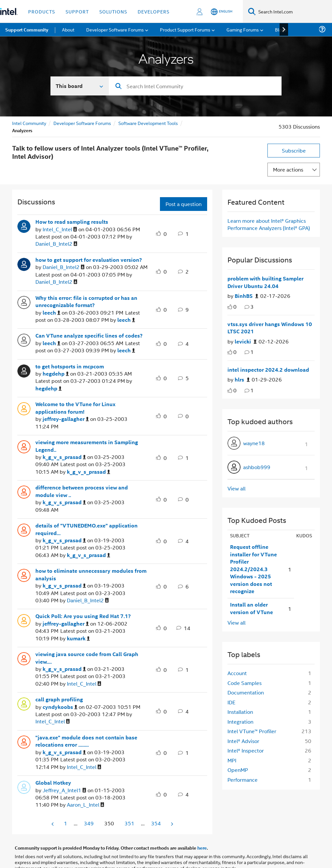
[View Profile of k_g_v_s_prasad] (64, 457)
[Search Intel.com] (294, 11)
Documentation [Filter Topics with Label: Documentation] (246, 692)
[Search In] (80, 86)
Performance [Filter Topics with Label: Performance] (243, 780)
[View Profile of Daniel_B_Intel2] (56, 244)
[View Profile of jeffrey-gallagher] (66, 419)
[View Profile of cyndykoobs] (60, 707)
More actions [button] (288, 169)
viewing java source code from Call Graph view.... (87, 658)
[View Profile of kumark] (78, 639)
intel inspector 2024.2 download (268, 370)
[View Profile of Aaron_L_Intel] (86, 805)
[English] (222, 12)
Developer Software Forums (82, 123)
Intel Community (29, 123)
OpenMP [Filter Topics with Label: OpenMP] (238, 770)
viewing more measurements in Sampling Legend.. (87, 446)
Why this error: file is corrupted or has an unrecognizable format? (86, 302)
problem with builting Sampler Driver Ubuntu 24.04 (265, 282)
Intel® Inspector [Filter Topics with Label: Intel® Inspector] (246, 750)
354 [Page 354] (156, 823)
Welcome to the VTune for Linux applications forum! (75, 408)
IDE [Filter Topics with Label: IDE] (231, 702)
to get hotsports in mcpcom (70, 366)
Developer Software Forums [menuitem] (115, 29)
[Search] (252, 11)
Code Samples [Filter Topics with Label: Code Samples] (244, 683)
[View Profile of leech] (51, 313)
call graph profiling (59, 699)
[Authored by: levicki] (246, 342)
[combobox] (195, 86)
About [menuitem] (68, 29)
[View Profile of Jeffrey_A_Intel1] (64, 790)
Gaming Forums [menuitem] (243, 29)
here (202, 848)
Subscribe (294, 150)
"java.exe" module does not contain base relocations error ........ (86, 741)
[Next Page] (171, 824)
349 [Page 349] (89, 823)
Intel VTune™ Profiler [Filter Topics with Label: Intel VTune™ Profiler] (252, 731)
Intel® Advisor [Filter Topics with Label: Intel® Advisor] (243, 741)
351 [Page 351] (129, 823)
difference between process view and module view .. (82, 491)
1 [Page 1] (66, 823)
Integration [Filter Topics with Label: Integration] (240, 722)
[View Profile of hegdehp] (56, 374)
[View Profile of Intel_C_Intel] (60, 229)
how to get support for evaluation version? (89, 260)
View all (236, 488)
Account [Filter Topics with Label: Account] (237, 673)
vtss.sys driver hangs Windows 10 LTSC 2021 (270, 328)
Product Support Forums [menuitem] (185, 29)
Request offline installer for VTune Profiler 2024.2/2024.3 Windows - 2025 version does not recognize (254, 569)
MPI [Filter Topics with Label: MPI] (232, 760)
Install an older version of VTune (252, 608)
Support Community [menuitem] (27, 30)
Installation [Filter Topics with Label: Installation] (240, 712)
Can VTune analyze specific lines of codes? (89, 336)
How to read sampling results (72, 222)
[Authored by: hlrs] (242, 380)
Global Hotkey (53, 783)
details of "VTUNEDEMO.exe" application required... (87, 529)
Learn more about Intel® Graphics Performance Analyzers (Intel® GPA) (269, 224)
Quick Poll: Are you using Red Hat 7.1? (83, 616)
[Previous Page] (53, 824)
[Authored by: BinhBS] (246, 296)
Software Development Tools (148, 123)
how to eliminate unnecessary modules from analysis (91, 575)
